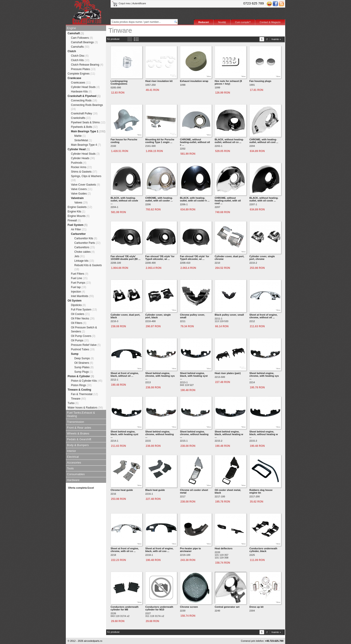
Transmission (76, 422)
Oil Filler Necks (83, 319)
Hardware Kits (81, 92)
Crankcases (81, 83)
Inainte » (276, 39)
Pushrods (79, 163)
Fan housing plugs (260, 81)
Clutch (72, 51)
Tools (70, 468)
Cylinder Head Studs (85, 87)
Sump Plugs (84, 372)
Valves (81, 203)
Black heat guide (155, 490)
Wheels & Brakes (78, 433)
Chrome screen (189, 607)
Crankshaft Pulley (84, 113)
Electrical (73, 457)
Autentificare (139, 3)
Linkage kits (84, 261)
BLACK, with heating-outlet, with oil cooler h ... (195, 199)
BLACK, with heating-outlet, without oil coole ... (124, 201)
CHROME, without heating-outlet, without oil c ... (195, 142)
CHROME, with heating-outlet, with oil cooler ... (159, 199)
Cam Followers (82, 38)
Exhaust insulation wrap (194, 81)
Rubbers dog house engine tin (261, 491)
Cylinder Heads (83, 158)
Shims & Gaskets (84, 172)
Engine (71, 28)
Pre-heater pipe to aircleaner (190, 550)
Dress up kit (256, 607)
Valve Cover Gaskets (86, 185)
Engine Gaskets (80, 207)
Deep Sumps (84, 358)
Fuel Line (79, 278)
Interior (71, 451)
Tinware (78, 399)
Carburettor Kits (86, 238)
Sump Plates (84, 367)
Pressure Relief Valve (86, 345)
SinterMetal (83, 140)
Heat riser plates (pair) (228, 373)
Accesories (74, 463)
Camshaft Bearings (84, 42)
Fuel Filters (80, 274)
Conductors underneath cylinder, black (263, 550)
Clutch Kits (80, 60)
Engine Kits (76, 212)
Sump (75, 354)
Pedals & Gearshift (79, 439)
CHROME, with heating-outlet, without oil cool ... (264, 141)
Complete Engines (81, 74)
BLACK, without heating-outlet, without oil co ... (229, 141)
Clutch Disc (80, 56)
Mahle (80, 136)
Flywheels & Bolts (84, 127)
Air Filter (79, 229)
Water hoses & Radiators (85, 408)
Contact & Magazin (270, 22)
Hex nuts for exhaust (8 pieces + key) (228, 82)
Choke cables (85, 252)
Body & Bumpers (78, 445)
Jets (80, 256)
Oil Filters (79, 323)
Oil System (75, 301)
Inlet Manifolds (82, 296)
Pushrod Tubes (83, 349)
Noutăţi (222, 22)
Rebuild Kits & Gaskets (88, 267)
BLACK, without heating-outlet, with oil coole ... (264, 199)
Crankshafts (81, 118)
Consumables (76, 474)
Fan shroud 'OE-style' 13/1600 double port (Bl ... (125, 258)
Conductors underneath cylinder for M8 (125, 608)
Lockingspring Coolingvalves (119, 82)
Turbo (73, 403)
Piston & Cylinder (81, 376)
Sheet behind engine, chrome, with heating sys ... (160, 376)
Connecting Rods (84, 101)
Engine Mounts (79, 216)
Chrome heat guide (122, 490)
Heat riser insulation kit (159, 81)
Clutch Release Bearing (87, 65)
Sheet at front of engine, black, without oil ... (125, 374)
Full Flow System (84, 310)
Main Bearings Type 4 (86, 145)
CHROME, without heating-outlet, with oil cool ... (228, 201)
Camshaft (76, 33)
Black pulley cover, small (229, 315)
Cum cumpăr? (243, 22)
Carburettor (78, 234)
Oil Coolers (80, 314)
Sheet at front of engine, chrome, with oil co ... (125, 550)
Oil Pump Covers (83, 336)
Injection (78, 292)
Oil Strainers (84, 363)
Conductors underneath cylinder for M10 (159, 608)
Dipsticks (78, 305)
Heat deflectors (224, 548)
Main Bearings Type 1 (88, 131)
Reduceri (204, 22)
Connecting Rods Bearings (87, 107)
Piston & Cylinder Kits (87, 381)
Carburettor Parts (87, 243)
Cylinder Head (79, 149)
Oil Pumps (80, 340)
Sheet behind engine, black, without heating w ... (229, 434)
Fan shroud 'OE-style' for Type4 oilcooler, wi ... (160, 258)
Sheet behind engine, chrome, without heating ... (159, 434)
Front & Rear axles (79, 428)
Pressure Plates (83, 69)
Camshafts (80, 47)
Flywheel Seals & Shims (88, 122)
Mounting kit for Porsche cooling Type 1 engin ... (160, 141)
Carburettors (85, 247)
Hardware (73, 480)
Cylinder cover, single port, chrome (262, 258)
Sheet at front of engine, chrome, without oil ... (263, 316)
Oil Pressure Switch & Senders (84, 329)
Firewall (74, 220)
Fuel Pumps (81, 283)
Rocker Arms (81, 167)
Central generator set (227, 607)
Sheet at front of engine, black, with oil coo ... (159, 550)
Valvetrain (77, 198)
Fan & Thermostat (85, 394)
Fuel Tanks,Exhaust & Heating (81, 414)
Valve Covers (82, 189)
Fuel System (78, 225)
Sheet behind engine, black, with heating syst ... (194, 376)
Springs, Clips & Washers (86, 178)
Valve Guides (81, 194)
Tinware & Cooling (79, 390)
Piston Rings (81, 385)
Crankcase (74, 78)
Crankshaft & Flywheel (84, 96)
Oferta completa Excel (81, 488)
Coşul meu (121, 3)
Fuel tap (79, 287)
